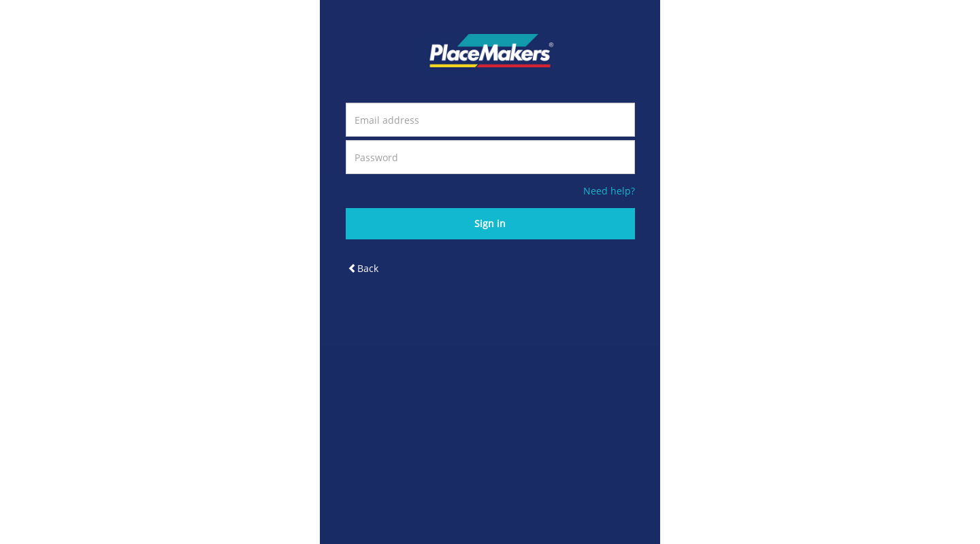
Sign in (490, 223)
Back (363, 268)
